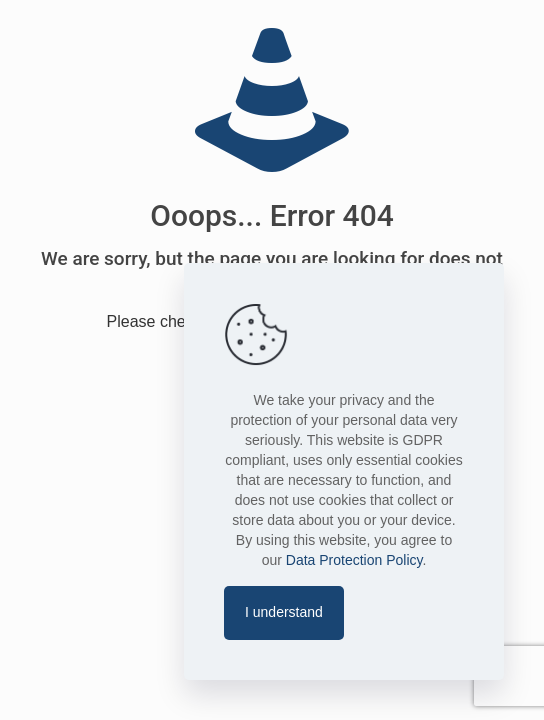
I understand (284, 612)
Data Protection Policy (354, 560)
